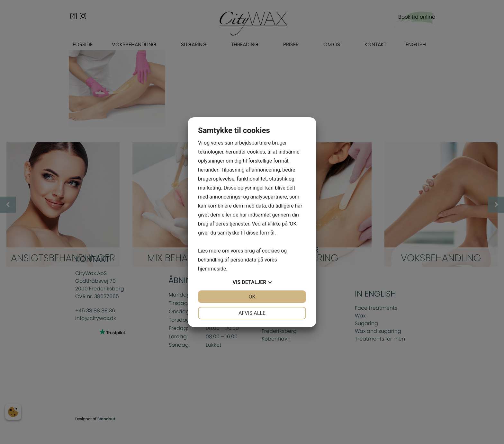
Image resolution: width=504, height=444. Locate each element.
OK (252, 297)
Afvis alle (252, 313)
